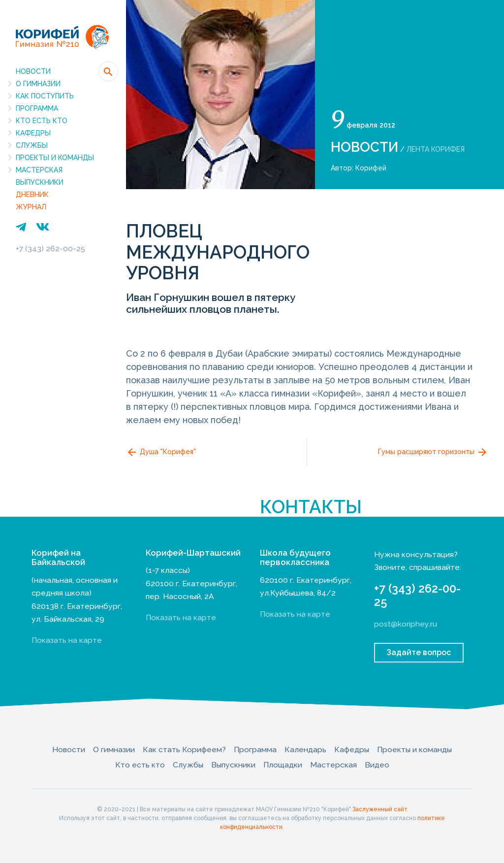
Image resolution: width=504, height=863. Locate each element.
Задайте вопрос (419, 652)
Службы (32, 145)
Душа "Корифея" (161, 452)
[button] (108, 71)
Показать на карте (67, 640)
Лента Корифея (436, 149)
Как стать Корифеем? (184, 749)
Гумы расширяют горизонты (433, 452)
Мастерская (39, 170)
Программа (37, 108)
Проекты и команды (55, 158)
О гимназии (38, 84)
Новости (33, 71)
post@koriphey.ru (406, 624)
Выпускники (40, 182)
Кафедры (33, 133)
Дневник (32, 195)
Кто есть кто (42, 121)
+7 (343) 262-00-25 (50, 249)
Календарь (305, 749)
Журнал (31, 207)
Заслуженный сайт (380, 809)
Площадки (283, 765)
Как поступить (45, 96)
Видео (377, 765)
